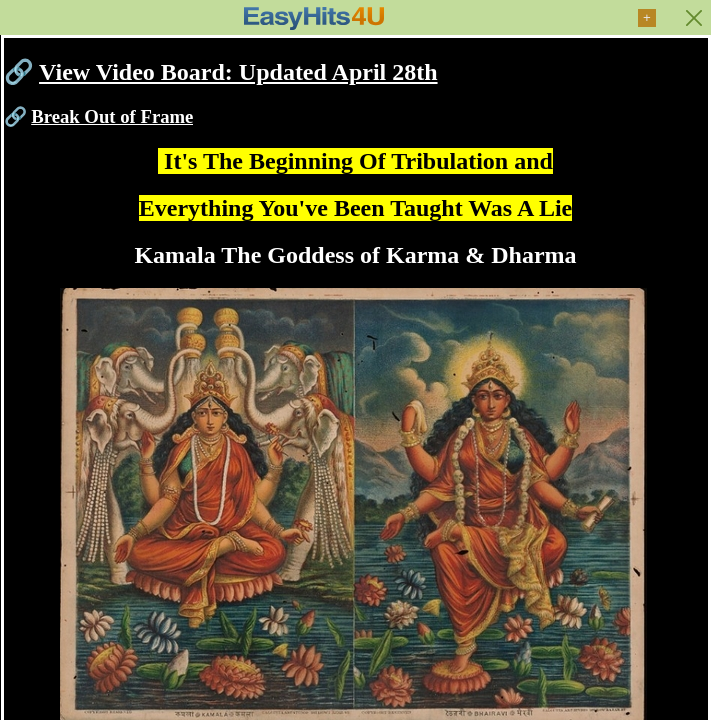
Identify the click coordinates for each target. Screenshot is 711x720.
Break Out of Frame (112, 116)
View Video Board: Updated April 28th (238, 72)
